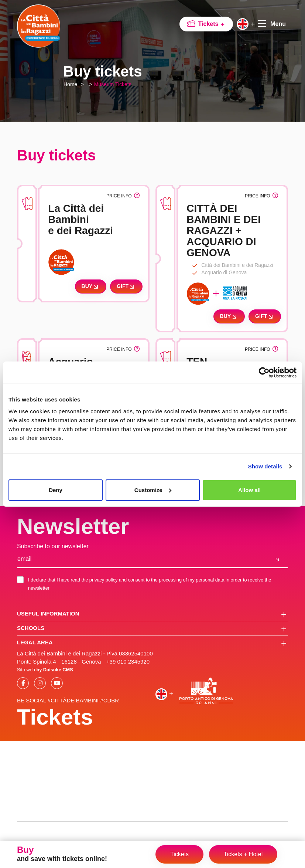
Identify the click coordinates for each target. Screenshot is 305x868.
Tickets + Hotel (243, 854)
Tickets (212, 24)
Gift (126, 286)
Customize (153, 490)
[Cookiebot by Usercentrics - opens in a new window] (264, 373)
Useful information (152, 614)
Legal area (152, 643)
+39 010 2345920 (128, 662)
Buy (91, 286)
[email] (142, 559)
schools (152, 628)
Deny (56, 490)
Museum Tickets (113, 84)
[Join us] (277, 559)
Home (70, 84)
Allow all (249, 490)
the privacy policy (100, 580)
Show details (265, 466)
